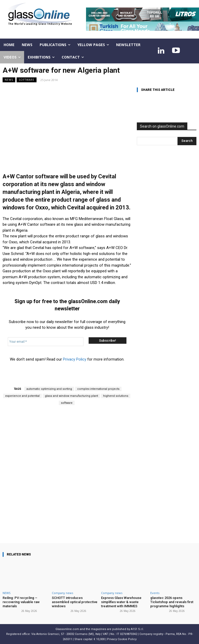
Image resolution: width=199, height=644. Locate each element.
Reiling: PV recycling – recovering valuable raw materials (21, 602)
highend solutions (116, 396)
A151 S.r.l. (137, 629)
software (67, 403)
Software (27, 80)
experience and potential (22, 396)
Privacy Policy (75, 359)
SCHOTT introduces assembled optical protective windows (75, 602)
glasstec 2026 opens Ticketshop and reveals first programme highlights (172, 602)
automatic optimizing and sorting (49, 389)
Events (155, 593)
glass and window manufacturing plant (71, 396)
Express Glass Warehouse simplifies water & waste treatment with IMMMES (121, 602)
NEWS (9, 80)
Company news (62, 593)
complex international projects (98, 389)
